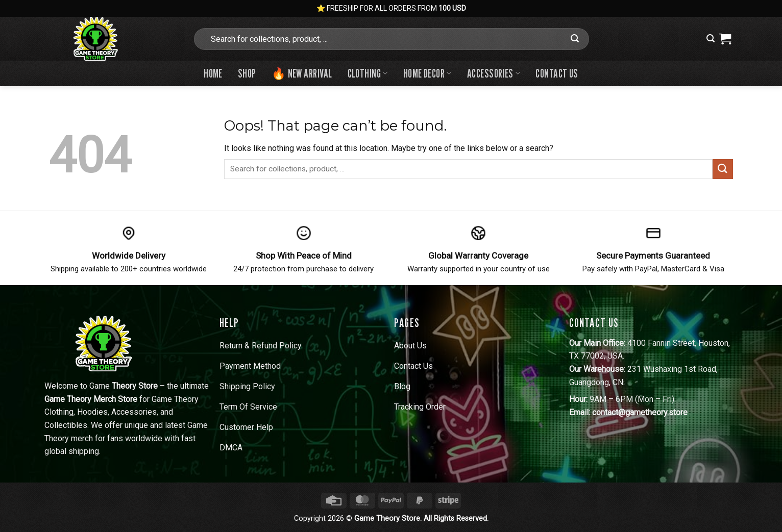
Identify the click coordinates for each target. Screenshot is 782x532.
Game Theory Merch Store (91, 399)
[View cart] (725, 39)
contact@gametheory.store (640, 412)
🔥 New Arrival (302, 73)
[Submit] (575, 39)
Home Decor (427, 73)
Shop (247, 73)
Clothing (368, 73)
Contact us (557, 73)
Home (213, 73)
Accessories (494, 73)
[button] (711, 39)
